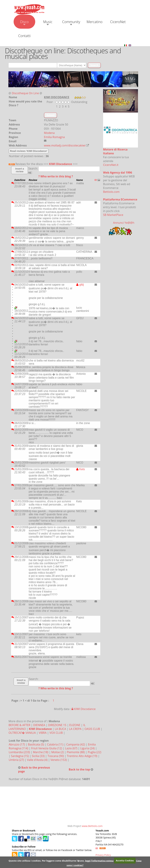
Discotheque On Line (25, 93)
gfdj (80, 285)
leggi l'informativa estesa (99, 860)
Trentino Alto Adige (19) (82, 756)
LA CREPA (75, 729)
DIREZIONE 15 (57, 725)
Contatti (24, 36)
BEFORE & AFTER (19, 725)
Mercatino (95, 22)
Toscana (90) (56, 756)
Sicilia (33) (39, 756)
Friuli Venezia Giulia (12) (47, 748)
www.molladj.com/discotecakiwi (65, 145)
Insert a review (20, 170)
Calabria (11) (56, 744)
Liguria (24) (88, 748)
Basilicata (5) (36, 744)
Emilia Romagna (54, 137)
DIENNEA (39, 725)
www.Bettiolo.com (92, 826)
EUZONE (75, 725)
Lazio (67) (72, 748)
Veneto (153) (59, 760)
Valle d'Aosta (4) (38, 760)
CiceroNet (118, 22)
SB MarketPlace (113, 215)
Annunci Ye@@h (124, 223)
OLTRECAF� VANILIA (22, 733)
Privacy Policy (103, 855)
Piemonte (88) (76, 752)
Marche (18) (41, 752)
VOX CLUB (56, 733)
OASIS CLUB (92, 729)
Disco (24, 22)
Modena (49, 133)
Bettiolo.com (111, 192)
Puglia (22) (94, 752)
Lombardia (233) (20, 752)
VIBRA (43, 733)
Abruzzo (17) (17, 744)
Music (48, 22)
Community (71, 22)
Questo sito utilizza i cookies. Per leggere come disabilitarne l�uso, (46, 860)
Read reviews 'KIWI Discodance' (29, 151)
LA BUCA (60, 729)
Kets (80, 469)
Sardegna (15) (20, 756)
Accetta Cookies (125, 860)
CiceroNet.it (111, 165)
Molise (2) (58, 752)
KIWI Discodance (61, 164)
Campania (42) (76, 744)
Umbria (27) (17, 760)
